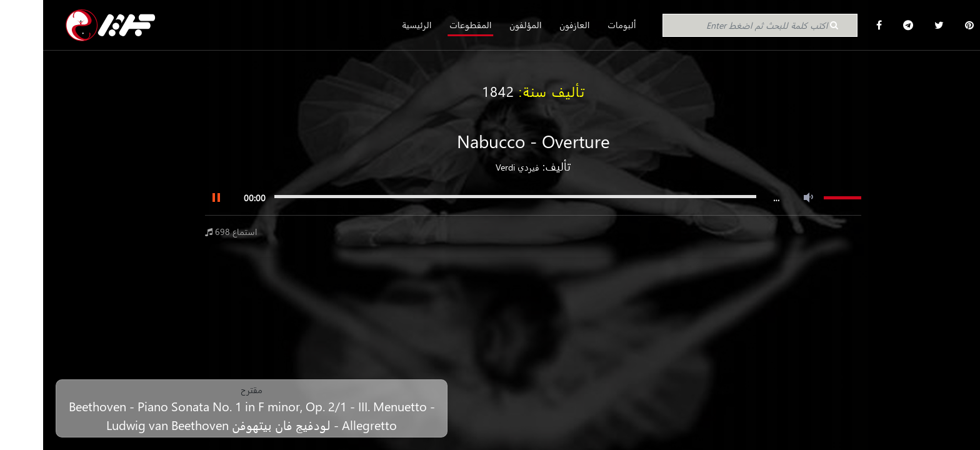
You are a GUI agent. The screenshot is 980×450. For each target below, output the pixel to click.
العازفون (532, 25)
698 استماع (188, 232)
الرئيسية (374, 25)
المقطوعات (427, 25)
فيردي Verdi (474, 167)
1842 (455, 91)
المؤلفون (482, 25)
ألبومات (579, 25)
